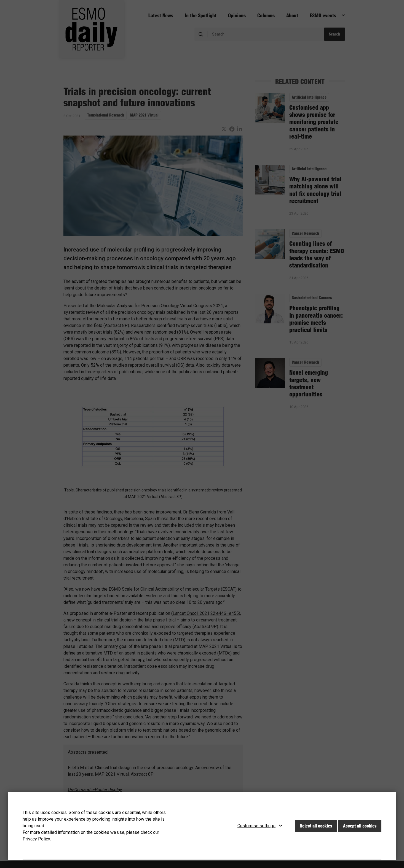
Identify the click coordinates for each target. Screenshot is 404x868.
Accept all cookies (360, 826)
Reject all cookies (316, 826)
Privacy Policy (36, 839)
